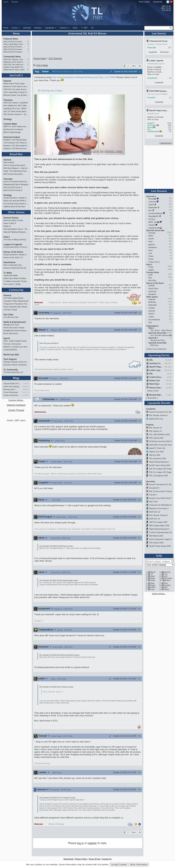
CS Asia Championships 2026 (161, 532)
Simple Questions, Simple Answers (16, 198)
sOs (166, 574)
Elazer (168, 580)
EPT (84, 28)
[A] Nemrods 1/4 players (13, 129)
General (7, 81)
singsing (152, 299)
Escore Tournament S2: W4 (160, 412)
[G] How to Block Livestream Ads (16, 365)
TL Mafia (8, 273)
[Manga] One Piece (11, 325)
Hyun (151, 250)
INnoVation (169, 578)
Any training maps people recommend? (16, 204)
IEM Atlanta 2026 (156, 536)
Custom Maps (10, 124)
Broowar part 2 (10, 389)
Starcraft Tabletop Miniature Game (16, 232)
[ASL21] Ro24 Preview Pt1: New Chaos (14, 52)
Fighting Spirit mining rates (14, 206)
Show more (154, 262)
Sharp (151, 256)
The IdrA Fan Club (11, 317)
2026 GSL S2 (155, 512)
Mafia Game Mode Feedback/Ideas (16, 278)
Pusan (151, 259)
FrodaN (152, 308)
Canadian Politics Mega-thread (16, 301)
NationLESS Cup (156, 419)
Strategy (8, 119)
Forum (16, 28)
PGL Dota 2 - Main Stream (161, 330)
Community (16, 290)
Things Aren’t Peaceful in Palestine (16, 304)
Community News (12, 57)
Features (65, 28)
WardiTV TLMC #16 (157, 448)
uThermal (152, 202)
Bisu (166, 583)
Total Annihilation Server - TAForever (16, 229)
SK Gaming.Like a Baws (50, 91)
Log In (6, 2)
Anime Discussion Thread (14, 328)
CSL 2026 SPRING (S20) (159, 435)
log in (80, 843)
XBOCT (152, 314)
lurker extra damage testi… (12, 386)
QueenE (152, 311)
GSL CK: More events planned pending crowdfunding (16, 111)
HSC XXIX (153, 502)
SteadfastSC (152, 78)
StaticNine (26, 386)
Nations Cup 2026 (156, 452)
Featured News (11, 39)
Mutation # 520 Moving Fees (15, 148)
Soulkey (167, 585)
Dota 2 (7, 237)
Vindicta (152, 225)
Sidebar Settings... (159, 594)
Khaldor (152, 286)
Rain (153, 583)
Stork (151, 242)
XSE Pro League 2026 (158, 522)
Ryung (150, 127)
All (140, 66)
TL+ (93, 28)
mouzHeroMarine (156, 213)
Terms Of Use (95, 859)
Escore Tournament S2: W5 (160, 484)
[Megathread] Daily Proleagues (16, 184)
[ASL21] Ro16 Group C (13, 187)
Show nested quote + (53, 692)
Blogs (16, 378)
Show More (152, 398)
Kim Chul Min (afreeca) (160, 335)
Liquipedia (158, 2)
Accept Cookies (119, 864)
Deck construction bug (13, 265)
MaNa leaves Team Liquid (14, 70)
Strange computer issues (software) (16, 362)
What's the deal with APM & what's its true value (16, 201)
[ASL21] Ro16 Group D (13, 190)
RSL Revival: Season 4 (159, 415)
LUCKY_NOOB (26, 392)
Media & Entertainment (15, 322)
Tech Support (10, 359)
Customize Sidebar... (16, 400)
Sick (150, 322)
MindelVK (152, 294)
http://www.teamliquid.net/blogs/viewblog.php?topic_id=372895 (84, 77)
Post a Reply (40, 65)
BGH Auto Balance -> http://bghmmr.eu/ (16, 168)
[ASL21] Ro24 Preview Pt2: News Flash (14, 49)
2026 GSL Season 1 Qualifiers (14, 59)
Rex (149, 129)
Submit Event (166, 143)
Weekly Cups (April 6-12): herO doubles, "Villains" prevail (14, 67)
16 (28, 44)
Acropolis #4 (154, 488)
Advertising (68, 859)
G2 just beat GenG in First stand (16, 247)
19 (28, 59)
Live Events (159, 33)
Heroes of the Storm (13, 252)
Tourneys (8, 100)
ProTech (152, 219)
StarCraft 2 (16, 75)
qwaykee (26, 389)
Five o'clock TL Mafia (12, 284)
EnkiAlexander (153, 131)
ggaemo (152, 244)
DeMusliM (153, 305)
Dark (153, 576)
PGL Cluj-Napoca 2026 (159, 476)
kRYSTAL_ (153, 281)
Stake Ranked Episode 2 (159, 529)
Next (134, 66)
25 (28, 70)
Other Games (16, 212)
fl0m (150, 278)
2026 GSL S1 (155, 519)
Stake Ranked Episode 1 (159, 462)
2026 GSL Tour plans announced (14, 64)
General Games (11, 218)
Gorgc (151, 267)
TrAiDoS (26, 384)
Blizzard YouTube (158, 340)
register (92, 843)
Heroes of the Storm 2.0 (13, 257)
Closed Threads (16, 410)
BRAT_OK (153, 222)
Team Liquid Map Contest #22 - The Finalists (14, 44)
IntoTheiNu (152, 125)
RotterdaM (152, 48)
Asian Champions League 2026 (162, 539)
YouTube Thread (10, 310)
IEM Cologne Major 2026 (159, 526)
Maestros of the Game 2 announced (14, 62)
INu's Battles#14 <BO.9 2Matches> (16, 106)
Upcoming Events (159, 355)
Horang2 (152, 233)
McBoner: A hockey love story (16, 347)
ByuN (153, 572)
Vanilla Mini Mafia (11, 275)
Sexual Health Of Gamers (12, 384)
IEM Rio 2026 (155, 455)
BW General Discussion (13, 174)
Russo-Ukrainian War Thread (15, 307)
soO (166, 576)
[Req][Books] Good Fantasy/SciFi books (16, 331)
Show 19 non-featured (156, 349)
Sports (7, 338)
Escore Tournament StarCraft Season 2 (16, 182)
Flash (153, 585)
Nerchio (167, 572)
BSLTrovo (154, 345)
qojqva (151, 270)
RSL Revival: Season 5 (159, 515)
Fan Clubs (9, 315)
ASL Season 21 (156, 431)
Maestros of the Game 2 (159, 508)
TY (152, 574)
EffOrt (151, 236)
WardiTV (151, 123)
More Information (139, 864)
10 (28, 41)
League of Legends (13, 244)
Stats (153, 580)
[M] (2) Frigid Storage (12, 132)
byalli (151, 275)
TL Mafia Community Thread (15, 281)
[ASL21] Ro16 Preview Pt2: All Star (14, 42)
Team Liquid (144, 2)
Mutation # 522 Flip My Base (15, 140)
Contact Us (107, 859)
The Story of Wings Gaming (15, 239)
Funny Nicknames (11, 392)
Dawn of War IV (10, 223)
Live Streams (159, 191)
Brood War (16, 154)
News (16, 33)
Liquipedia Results (159, 403)
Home (6, 28)
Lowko (151, 317)
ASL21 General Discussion (14, 165)
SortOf (151, 205)
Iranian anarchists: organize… (12, 395)
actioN (151, 239)
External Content (12, 137)
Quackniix (153, 291)
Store (75, 28)
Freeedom (152, 98)
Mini (166, 587)
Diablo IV (7, 226)
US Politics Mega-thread (13, 298)
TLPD (159, 556)
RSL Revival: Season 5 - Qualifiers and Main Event (16, 114)
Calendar (27, 28)
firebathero (153, 247)
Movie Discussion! (11, 333)
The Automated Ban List (13, 372)
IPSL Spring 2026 (156, 438)
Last (150, 253)
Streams (38, 28)
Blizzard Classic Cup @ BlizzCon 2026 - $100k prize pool (16, 95)
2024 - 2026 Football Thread (15, 341)
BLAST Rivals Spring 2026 (160, 546)
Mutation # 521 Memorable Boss (16, 146)
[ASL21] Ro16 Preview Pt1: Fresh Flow (14, 47)
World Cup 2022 (11, 355)
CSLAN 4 (153, 495)
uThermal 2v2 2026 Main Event (162, 505)
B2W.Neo (152, 302)
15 (28, 64)
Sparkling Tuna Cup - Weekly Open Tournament (16, 108)
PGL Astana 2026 (156, 543)
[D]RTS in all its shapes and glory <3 (16, 126)
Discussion (165, 52)
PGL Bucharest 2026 (158, 458)
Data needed (9, 162)
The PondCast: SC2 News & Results (16, 143)
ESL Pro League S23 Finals (160, 469)
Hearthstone (10, 262)
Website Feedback (16, 405)
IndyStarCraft (154, 228)
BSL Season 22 (156, 428)
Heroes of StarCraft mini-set (15, 268)
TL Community (11, 370)
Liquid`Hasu (153, 288)
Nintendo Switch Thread (13, 220)
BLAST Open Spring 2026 (160, 465)
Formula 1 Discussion (12, 344)
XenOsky (26, 395)
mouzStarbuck (154, 320)
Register (15, 2)
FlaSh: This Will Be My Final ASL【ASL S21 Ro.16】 (16, 171)
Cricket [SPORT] (10, 350)
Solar (153, 578)
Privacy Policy (81, 859)
